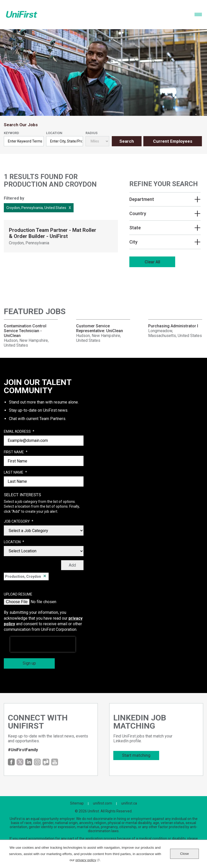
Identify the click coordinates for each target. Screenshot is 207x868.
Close (184, 854)
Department (142, 199)
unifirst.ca (129, 803)
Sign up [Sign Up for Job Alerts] (29, 663)
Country (138, 213)
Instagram (37, 762)
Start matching (136, 755)
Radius (92, 133)
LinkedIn (29, 762)
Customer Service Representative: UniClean (100, 328)
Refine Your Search (164, 184)
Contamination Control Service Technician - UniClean (25, 331)
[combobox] (65, 141)
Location (54, 133)
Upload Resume (18, 594)
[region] (165, 225)
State (135, 228)
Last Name (15, 473)
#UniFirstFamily (23, 750)
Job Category (19, 522)
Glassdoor (46, 762)
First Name (16, 452)
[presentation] (43, 644)
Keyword (11, 133)
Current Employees (173, 141)
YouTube (55, 762)
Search (127, 141)
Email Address (19, 432)
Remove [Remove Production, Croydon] (45, 576)
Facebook (11, 762)
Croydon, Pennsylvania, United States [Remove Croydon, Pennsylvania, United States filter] (36, 208)
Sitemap (77, 803)
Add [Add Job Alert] (72, 565)
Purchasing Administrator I (173, 326)
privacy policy (87, 859)
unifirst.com (102, 803)
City (133, 242)
